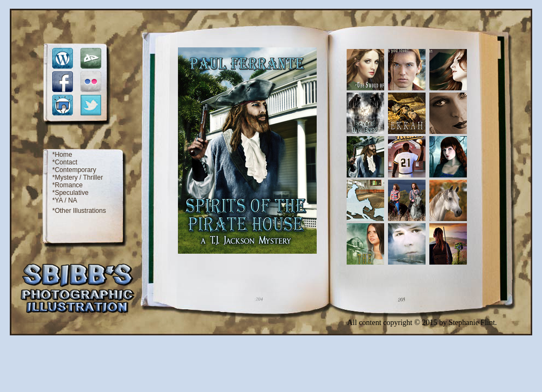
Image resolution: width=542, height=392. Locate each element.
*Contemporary (74, 170)
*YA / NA (65, 200)
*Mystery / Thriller (78, 177)
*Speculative (70, 193)
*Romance (67, 185)
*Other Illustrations (79, 211)
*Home (62, 155)
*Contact (65, 162)
